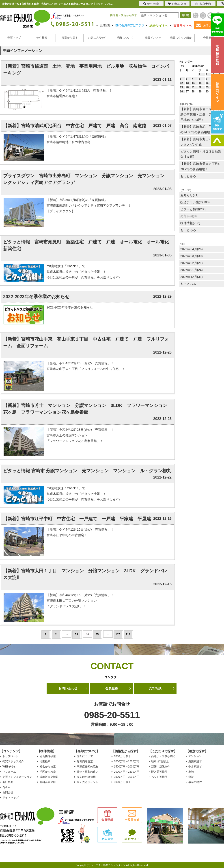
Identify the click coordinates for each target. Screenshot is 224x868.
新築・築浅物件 (161, 767)
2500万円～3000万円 (127, 777)
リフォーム (9, 772)
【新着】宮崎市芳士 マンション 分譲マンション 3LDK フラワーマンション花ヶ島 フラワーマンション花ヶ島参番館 (85, 409)
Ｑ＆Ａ (6, 787)
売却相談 (155, 688)
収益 (191, 777)
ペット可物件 (159, 777)
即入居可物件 (159, 772)
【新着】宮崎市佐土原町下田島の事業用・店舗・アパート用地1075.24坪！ (201, 114)
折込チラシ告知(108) (195, 202)
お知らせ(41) (189, 195)
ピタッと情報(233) (193, 209)
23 (207, 87)
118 (128, 634)
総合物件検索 (48, 756)
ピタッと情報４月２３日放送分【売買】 (201, 154)
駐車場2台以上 (160, 761)
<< (182, 66)
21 (193, 87)
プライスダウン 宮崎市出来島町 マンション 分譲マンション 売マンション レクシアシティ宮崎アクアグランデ (86, 179)
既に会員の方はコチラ (130, 25)
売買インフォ (153, 38)
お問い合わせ (68, 688)
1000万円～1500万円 (127, 761)
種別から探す (70, 38)
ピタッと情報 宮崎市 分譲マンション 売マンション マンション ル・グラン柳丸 (87, 471)
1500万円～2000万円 (127, 767)
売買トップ (14, 38)
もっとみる (188, 176)
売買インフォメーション (17, 777)
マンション (195, 756)
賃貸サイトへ (183, 26)
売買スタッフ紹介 (181, 38)
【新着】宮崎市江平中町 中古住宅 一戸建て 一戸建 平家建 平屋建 (77, 519)
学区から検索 (48, 772)
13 (187, 83)
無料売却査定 (85, 761)
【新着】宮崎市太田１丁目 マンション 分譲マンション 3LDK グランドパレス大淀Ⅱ (85, 574)
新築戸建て (195, 761)
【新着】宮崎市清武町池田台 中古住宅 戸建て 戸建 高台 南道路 (75, 126)
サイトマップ (11, 798)
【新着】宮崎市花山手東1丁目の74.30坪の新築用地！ (202, 129)
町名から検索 (48, 767)
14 (193, 83)
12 (181, 83)
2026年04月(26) (192, 249)
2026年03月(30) (192, 256)
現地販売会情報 (49, 777)
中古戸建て (195, 767)
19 (181, 87)
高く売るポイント (88, 782)
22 (200, 87)
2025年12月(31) (192, 277)
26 (181, 92)
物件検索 (42, 38)
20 (187, 87)
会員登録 (105, 25)
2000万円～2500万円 (127, 772)
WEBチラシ (10, 767)
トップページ (11, 756)
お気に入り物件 (97, 38)
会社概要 (209, 38)
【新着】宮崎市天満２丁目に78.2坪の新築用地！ (201, 166)
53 (76, 634)
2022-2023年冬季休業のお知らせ (36, 297)
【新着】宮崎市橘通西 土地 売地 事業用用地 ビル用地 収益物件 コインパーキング (86, 70)
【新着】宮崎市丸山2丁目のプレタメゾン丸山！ (202, 142)
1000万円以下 (122, 756)
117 (118, 634)
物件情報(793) (190, 223)
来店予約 (203, 4)
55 (97, 634)
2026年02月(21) (192, 263)
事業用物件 (195, 782)
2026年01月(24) (192, 270)
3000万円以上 (122, 782)
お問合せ (8, 792)
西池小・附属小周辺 (163, 756)
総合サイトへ (159, 26)
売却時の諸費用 (86, 777)
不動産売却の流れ (88, 767)
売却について (125, 38)
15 (200, 83)
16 (207, 83)
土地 (191, 772)
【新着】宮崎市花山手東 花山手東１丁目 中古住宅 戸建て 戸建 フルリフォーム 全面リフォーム (86, 342)
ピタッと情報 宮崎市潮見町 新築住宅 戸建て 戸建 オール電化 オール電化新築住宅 (86, 245)
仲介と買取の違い (88, 772)
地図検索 (45, 761)
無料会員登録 (48, 782)
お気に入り (177, 4)
